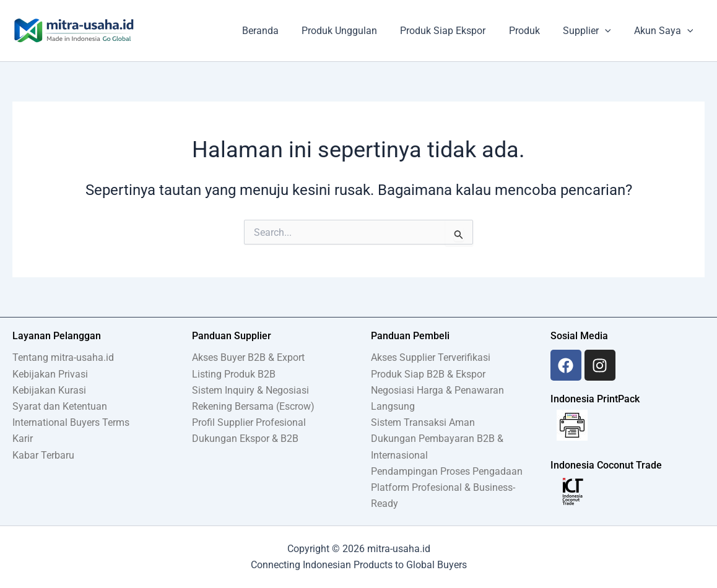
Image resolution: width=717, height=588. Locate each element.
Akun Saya (665, 31)
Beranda (278, 31)
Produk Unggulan (354, 31)
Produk (532, 31)
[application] (610, 31)
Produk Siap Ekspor (454, 31)
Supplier (592, 31)
